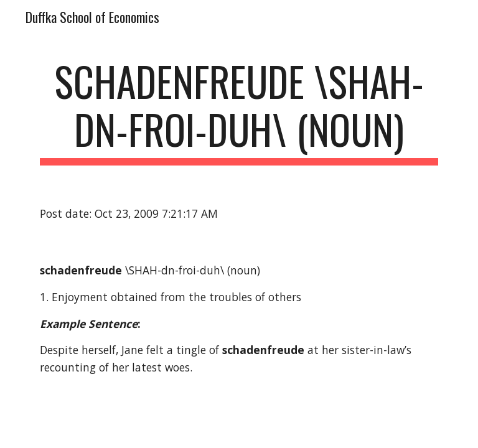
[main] (239, 111)
